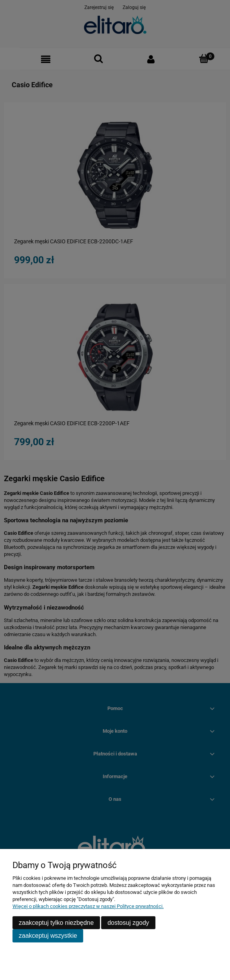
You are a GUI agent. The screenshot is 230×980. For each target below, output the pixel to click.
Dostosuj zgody (128, 923)
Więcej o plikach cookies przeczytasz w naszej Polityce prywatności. (88, 906)
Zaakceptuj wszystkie (48, 936)
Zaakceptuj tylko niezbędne (56, 923)
